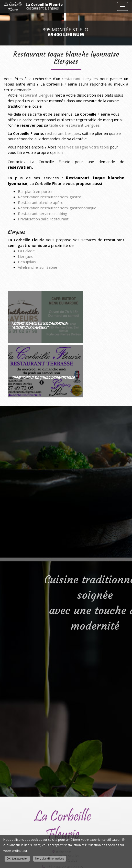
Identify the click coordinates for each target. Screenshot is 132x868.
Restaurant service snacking (43, 213)
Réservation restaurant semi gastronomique (57, 208)
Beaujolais (27, 262)
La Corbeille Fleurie (70, 6)
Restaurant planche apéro (41, 202)
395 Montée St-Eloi (66, 32)
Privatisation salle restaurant (43, 219)
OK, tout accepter (17, 859)
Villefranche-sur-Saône (38, 267)
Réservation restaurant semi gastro (50, 197)
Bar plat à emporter (35, 191)
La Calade (26, 251)
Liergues (26, 256)
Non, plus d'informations (50, 859)
